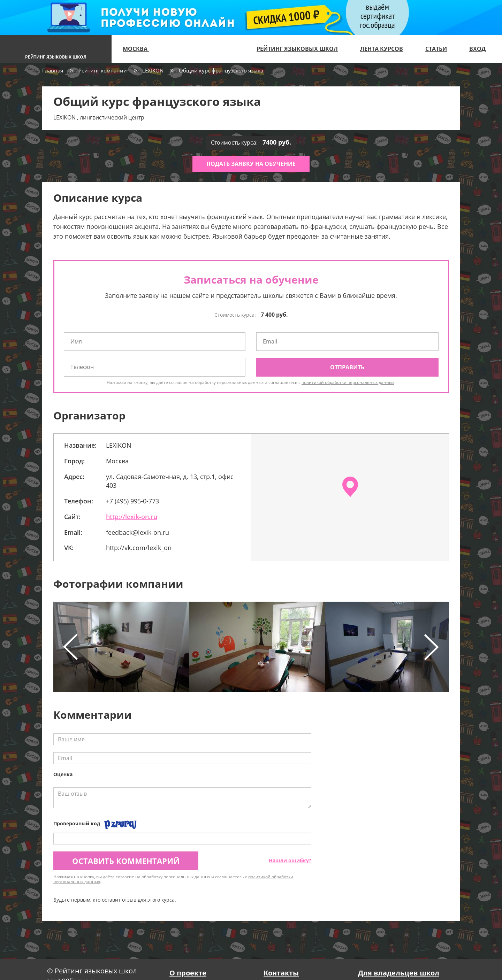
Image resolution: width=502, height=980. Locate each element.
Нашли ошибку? (290, 860)
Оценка (63, 774)
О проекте (188, 973)
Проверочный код (77, 823)
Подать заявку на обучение (251, 164)
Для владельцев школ (399, 973)
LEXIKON (153, 70)
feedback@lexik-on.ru (138, 532)
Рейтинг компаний (103, 70)
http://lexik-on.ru (132, 517)
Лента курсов (382, 49)
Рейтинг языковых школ (297, 49)
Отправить (347, 367)
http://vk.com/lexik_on (139, 548)
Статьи (436, 49)
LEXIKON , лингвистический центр (99, 117)
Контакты (281, 973)
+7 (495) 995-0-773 (132, 501)
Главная (53, 70)
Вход (477, 49)
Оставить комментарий (126, 861)
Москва (139, 49)
